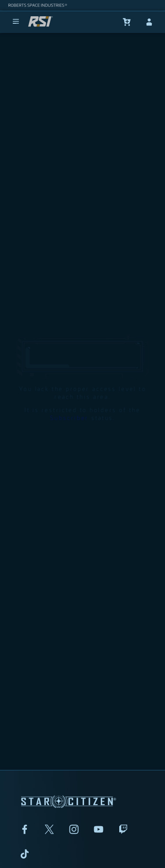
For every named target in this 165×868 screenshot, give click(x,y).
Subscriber (69, 393)
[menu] (16, 22)
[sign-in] (149, 22)
